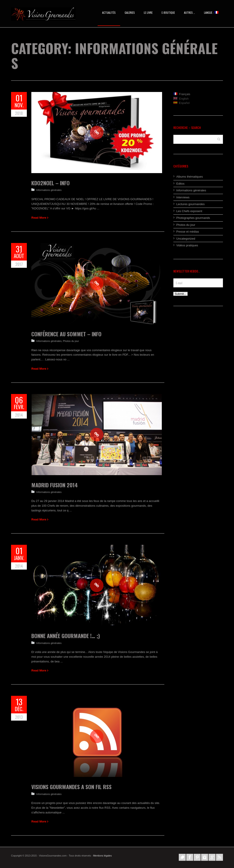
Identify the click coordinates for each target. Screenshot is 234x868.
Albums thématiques (190, 177)
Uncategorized (186, 239)
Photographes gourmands (193, 218)
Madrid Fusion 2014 (55, 485)
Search (219, 139)
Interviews (183, 197)
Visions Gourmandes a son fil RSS (71, 787)
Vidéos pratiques (187, 245)
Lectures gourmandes (190, 204)
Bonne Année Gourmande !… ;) (66, 636)
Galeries (130, 13)
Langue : (211, 13)
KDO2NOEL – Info (50, 183)
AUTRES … (189, 13)
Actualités (109, 13)
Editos (180, 184)
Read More (39, 218)
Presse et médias (188, 232)
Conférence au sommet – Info (66, 334)
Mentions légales (102, 856)
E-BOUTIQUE (168, 13)
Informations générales (49, 190)
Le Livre (148, 13)
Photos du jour (71, 341)
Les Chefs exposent (189, 211)
